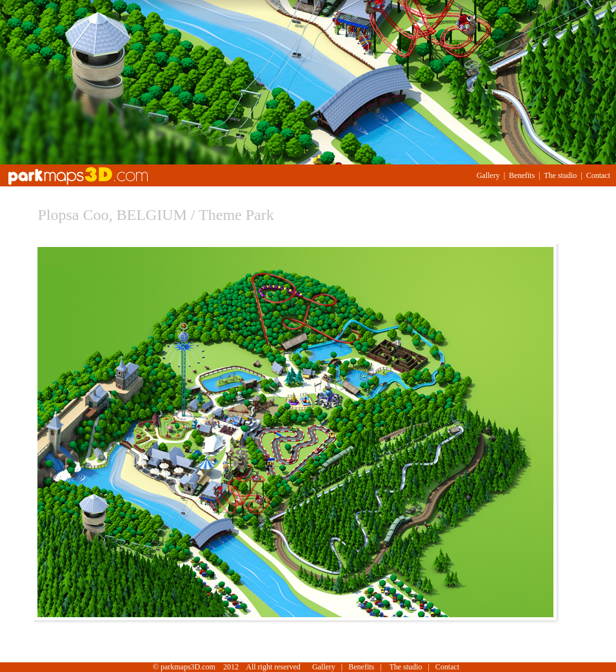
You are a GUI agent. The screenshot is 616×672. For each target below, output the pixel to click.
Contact (598, 175)
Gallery (488, 175)
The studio (560, 175)
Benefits (522, 175)
